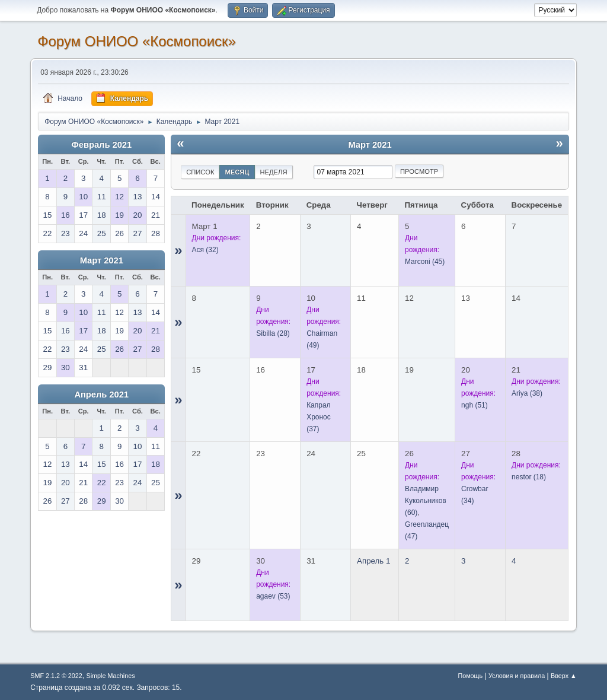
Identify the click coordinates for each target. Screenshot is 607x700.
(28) (273, 333)
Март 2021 (102, 260)
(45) (425, 262)
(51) (475, 405)
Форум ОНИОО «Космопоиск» (137, 41)
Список (200, 172)
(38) (527, 393)
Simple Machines (111, 676)
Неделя (274, 172)
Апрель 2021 (101, 394)
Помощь (470, 676)
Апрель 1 (373, 561)
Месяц (237, 172)
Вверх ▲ (564, 676)
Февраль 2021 (101, 145)
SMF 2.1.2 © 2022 (56, 676)
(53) (273, 596)
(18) (529, 477)
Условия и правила (517, 676)
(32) (205, 250)
